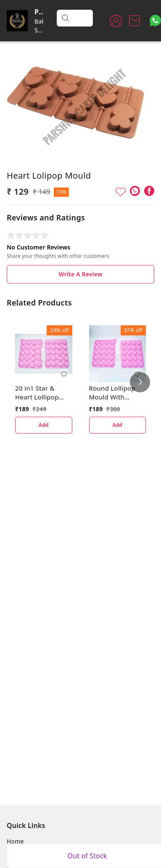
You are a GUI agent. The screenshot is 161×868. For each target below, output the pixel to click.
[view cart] (135, 21)
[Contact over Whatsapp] (155, 20)
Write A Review (80, 274)
